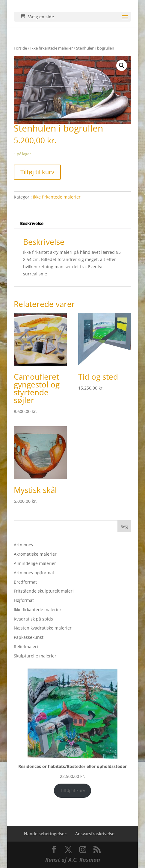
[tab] (72, 224)
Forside (20, 48)
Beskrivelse (32, 223)
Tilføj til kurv (37, 172)
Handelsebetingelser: (46, 834)
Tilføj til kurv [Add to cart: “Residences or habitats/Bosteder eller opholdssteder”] (73, 790)
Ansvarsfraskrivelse (95, 834)
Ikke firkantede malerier (52, 48)
